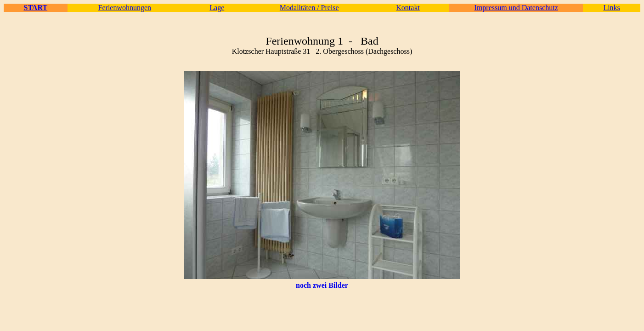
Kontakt (408, 8)
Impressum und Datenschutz (516, 8)
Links (611, 8)
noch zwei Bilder (322, 285)
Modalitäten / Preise (309, 8)
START (35, 8)
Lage (217, 8)
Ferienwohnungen (125, 8)
